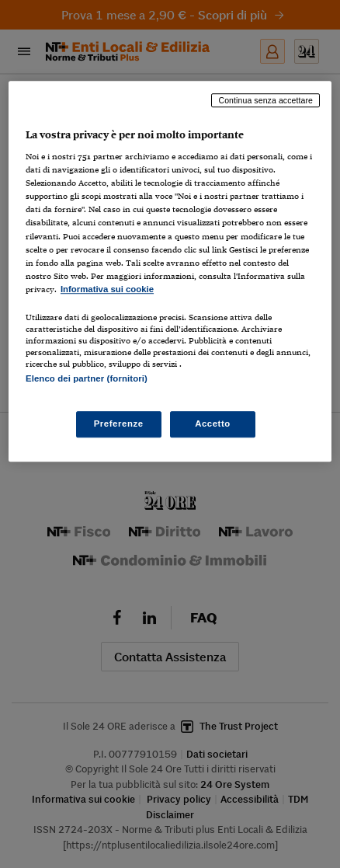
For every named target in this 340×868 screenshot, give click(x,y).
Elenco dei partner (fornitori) (87, 378)
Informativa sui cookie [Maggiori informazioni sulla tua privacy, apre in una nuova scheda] (107, 289)
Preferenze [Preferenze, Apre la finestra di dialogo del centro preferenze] (119, 424)
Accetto (213, 424)
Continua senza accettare (265, 100)
